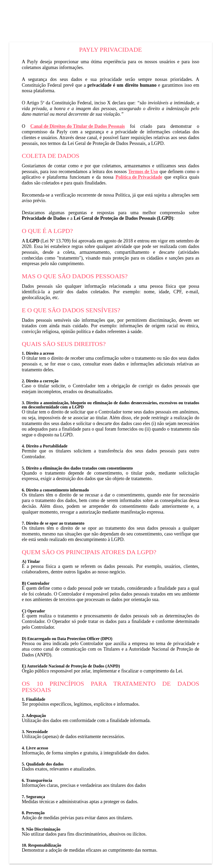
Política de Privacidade (139, 177)
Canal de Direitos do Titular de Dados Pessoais (78, 126)
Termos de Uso (143, 172)
